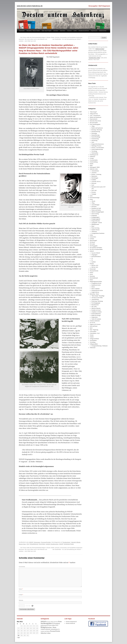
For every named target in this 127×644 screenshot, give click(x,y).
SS (92, 260)
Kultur (91, 235)
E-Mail (21, 595)
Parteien (92, 264)
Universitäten (93, 332)
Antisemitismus (95, 171)
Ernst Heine (42, 544)
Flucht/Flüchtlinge (96, 137)
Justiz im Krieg (95, 214)
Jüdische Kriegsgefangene (98, 212)
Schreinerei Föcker (69, 544)
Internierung (94, 140)
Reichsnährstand (94, 278)
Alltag (93, 126)
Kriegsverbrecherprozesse (98, 144)
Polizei (92, 273)
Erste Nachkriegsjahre (95, 124)
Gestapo (92, 158)
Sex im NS (92, 323)
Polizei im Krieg (95, 228)
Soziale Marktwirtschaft (97, 149)
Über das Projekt (47, 31)
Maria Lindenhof (95, 289)
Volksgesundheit (94, 344)
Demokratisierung (96, 132)
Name (21, 589)
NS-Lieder (92, 244)
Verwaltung (94, 151)
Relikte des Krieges (96, 315)
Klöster (93, 287)
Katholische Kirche (96, 285)
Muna (93, 226)
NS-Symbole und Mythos (96, 248)
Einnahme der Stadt (96, 208)
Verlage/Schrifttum (94, 339)
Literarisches (93, 237)
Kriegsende (94, 215)
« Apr (18, 638)
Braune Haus (22, 544)
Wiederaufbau (95, 153)
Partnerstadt (93, 269)
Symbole (94, 262)
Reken (91, 280)
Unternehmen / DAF (95, 333)
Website (21, 600)
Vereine (92, 335)
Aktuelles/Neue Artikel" (95, 58)
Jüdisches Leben (94, 169)
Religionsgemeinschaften (96, 282)
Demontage (94, 133)
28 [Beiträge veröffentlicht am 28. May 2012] (18, 635)
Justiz (93, 142)
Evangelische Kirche (96, 283)
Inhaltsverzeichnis (84, 31)
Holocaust (94, 183)
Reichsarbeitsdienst (96, 257)
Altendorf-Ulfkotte (76, 542)
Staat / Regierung (94, 330)
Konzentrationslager (95, 198)
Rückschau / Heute (94, 294)
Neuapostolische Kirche (97, 290)
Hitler (91, 165)
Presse (91, 274)
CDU (28, 544)
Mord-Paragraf (93, 240)
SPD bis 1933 (95, 267)
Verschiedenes (93, 340)
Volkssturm (94, 232)
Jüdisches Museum (96, 308)
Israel (93, 185)
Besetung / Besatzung (97, 130)
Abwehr (93, 201)
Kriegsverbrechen (96, 221)
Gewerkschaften (94, 160)
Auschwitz (94, 173)
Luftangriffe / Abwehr (97, 223)
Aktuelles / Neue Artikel (33, 31)
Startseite (22, 31)
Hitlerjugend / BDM (95, 167)
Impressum (94, 31)
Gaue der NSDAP (96, 253)
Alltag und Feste (94, 114)
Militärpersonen (95, 224)
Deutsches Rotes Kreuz (95, 121)
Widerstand (93, 348)
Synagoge (94, 194)
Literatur (56, 31)
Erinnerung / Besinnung (97, 301)
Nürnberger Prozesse (96, 146)
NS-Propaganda (94, 246)
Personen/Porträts (46, 542)
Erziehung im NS (94, 155)
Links (75, 31)
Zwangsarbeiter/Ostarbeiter (98, 233)
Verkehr (92, 337)
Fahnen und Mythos (96, 210)
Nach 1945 (94, 190)
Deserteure (94, 207)
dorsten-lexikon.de (71, 623)
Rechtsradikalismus (96, 314)
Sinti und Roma (94, 326)
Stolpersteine (95, 317)
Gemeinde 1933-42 (96, 182)
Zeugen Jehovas (95, 292)
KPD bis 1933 (95, 265)
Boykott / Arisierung (96, 174)
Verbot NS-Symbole (96, 319)
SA (92, 258)
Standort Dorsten (95, 230)
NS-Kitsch (92, 242)
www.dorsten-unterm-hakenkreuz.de (30, 6)
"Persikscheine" (66, 542)
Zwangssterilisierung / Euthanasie (99, 346)
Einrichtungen (95, 178)
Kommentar (22, 567)
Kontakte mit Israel (96, 310)
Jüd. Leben (94, 307)
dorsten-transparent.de (71, 622)
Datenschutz (103, 31)
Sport (91, 328)
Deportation (94, 176)
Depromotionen (94, 119)
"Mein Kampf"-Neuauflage (98, 296)
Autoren (69, 31)
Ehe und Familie (94, 123)
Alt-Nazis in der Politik (97, 298)
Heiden (92, 164)
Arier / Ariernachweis (95, 115)
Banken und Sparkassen (96, 117)
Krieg (91, 199)
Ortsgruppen (37, 542)
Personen (94, 192)
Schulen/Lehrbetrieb (95, 321)
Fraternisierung (95, 139)
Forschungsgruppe (96, 303)
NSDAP (31, 542)
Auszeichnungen (95, 205)
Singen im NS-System (95, 324)
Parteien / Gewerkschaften (98, 148)
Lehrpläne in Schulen (96, 312)
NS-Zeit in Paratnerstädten (96, 249)
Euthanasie (93, 157)
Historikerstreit (95, 305)
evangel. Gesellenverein (52, 544)
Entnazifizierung (34, 544)
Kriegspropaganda (96, 219)
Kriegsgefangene (95, 217)
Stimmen (63, 31)
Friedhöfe (94, 180)
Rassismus (92, 276)
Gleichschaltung (94, 162)
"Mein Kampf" (93, 112)
